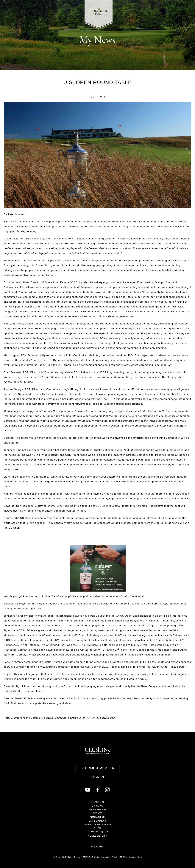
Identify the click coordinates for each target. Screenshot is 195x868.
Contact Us (97, 817)
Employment (97, 821)
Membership (97, 810)
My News (97, 806)
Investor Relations (98, 825)
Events (97, 813)
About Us (97, 802)
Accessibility (97, 836)
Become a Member (97, 768)
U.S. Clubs (97, 847)
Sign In (97, 777)
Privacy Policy (97, 832)
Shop (97, 828)
